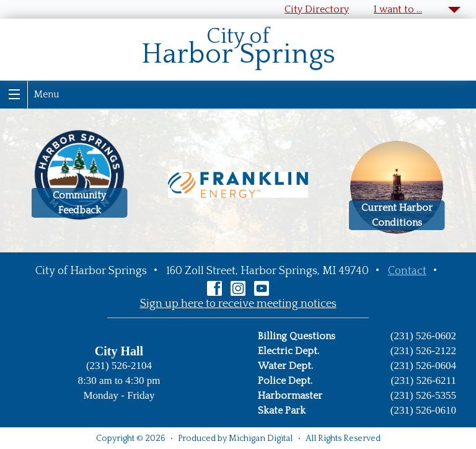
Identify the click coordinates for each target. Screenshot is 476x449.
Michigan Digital (261, 438)
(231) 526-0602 (423, 336)
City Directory (317, 9)
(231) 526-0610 (423, 410)
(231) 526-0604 (423, 366)
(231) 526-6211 (423, 380)
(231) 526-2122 (423, 351)
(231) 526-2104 (119, 366)
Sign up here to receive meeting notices (238, 304)
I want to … (398, 9)
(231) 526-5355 (423, 395)
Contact (407, 271)
